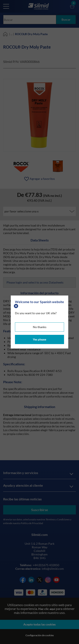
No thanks (40, 327)
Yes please (39, 339)
